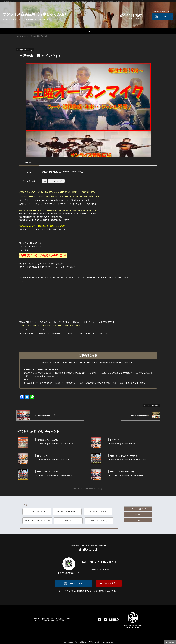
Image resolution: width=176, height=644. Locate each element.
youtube (105, 620)
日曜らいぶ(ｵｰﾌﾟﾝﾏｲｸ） (99, 521)
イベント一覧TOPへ (138, 509)
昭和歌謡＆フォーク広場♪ (48, 440)
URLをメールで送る (133, 627)
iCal (44, 181)
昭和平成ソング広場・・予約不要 (124, 456)
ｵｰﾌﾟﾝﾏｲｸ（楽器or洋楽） (67, 511)
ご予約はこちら (75, 583)
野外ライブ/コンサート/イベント (37, 521)
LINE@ (114, 620)
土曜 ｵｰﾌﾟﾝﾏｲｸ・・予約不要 (122, 472)
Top (88, 31)
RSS (138, 520)
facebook (99, 620)
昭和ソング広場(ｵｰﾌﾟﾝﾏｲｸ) (48, 472)
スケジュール (165, 17)
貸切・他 (68, 521)
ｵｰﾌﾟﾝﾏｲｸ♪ (115, 440)
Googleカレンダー (56, 181)
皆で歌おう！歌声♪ (98, 511)
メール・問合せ (110, 583)
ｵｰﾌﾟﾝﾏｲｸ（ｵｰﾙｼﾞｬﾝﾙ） (37, 511)
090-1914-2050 (131, 16)
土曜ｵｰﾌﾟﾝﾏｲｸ (42, 456)
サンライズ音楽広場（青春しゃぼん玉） (35, 14)
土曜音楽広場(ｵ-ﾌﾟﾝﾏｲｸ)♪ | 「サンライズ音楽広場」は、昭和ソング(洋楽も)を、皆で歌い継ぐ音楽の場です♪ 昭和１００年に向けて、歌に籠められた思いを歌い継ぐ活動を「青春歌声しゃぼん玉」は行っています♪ (72, 1)
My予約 (138, 514)
